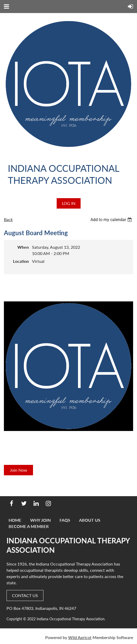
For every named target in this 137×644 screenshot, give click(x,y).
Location (21, 261)
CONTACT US (25, 595)
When (23, 247)
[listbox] (112, 220)
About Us (90, 520)
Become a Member (29, 526)
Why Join (40, 520)
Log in (69, 203)
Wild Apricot (80, 637)
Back (8, 219)
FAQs (65, 520)
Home (15, 520)
